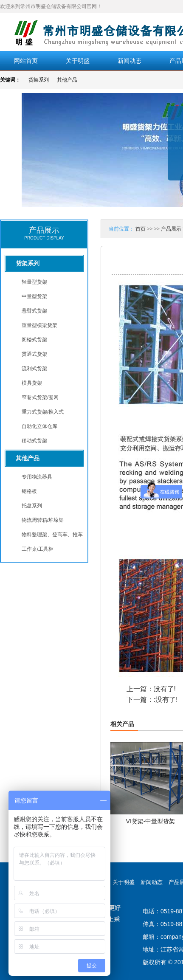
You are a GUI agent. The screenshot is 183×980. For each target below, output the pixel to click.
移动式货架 (34, 441)
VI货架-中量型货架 (151, 821)
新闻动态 (130, 61)
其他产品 (67, 80)
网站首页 (26, 61)
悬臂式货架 (34, 311)
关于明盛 (78, 61)
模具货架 (32, 383)
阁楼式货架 (34, 340)
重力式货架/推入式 (43, 412)
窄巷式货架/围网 (40, 397)
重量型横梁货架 (39, 325)
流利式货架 (34, 369)
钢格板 (29, 491)
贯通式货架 (34, 354)
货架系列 (39, 80)
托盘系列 (32, 506)
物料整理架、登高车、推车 (52, 535)
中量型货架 (34, 296)
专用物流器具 (37, 477)
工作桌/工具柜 (38, 549)
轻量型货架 (34, 282)
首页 (141, 229)
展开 (175, 149)
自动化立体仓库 (39, 426)
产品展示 (171, 229)
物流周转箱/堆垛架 (43, 520)
